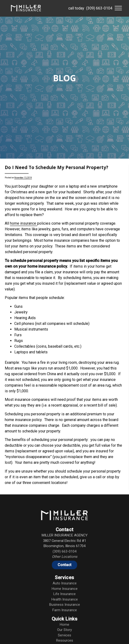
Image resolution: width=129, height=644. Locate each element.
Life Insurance (64, 594)
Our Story (64, 630)
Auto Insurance (65, 583)
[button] (118, 8)
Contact (64, 565)
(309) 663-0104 (99, 8)
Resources (65, 640)
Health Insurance (65, 599)
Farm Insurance (65, 610)
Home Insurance (65, 589)
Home (64, 625)
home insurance (24, 223)
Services (64, 635)
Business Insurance (65, 605)
